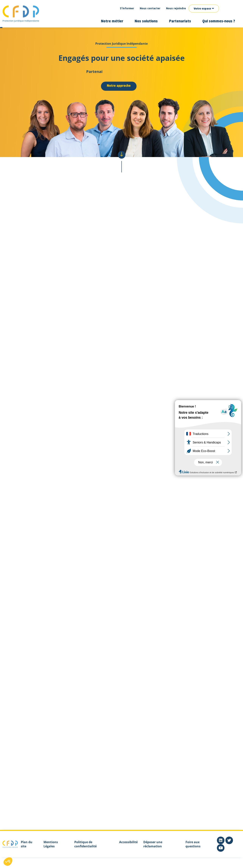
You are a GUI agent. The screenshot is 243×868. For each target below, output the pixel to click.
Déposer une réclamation (153, 844)
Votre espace (202, 9)
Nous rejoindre (176, 9)
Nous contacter (150, 9)
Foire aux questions (193, 844)
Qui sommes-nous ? (219, 21)
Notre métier (112, 21)
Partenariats (180, 21)
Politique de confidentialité (85, 844)
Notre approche (119, 86)
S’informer (127, 9)
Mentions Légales (51, 844)
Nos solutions (146, 21)
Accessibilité (128, 842)
